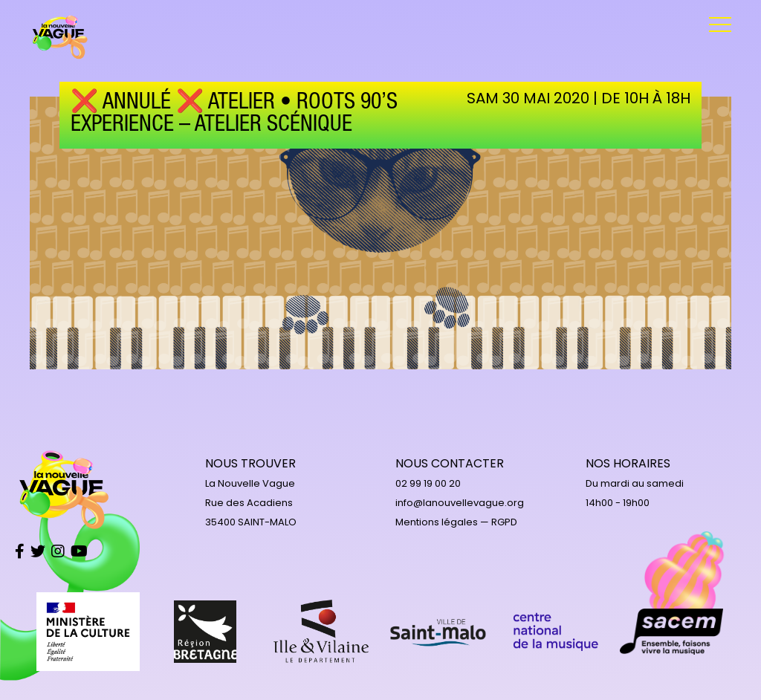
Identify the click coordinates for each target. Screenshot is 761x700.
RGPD (504, 522)
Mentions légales (437, 522)
